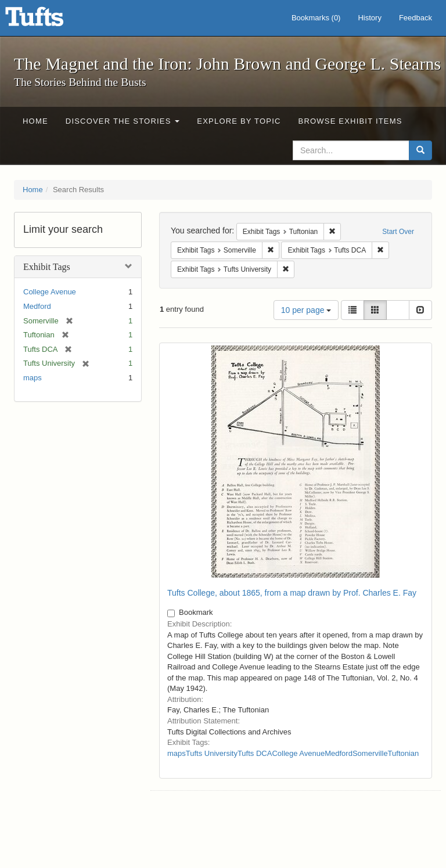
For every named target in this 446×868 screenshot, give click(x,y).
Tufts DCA (255, 753)
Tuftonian (404, 753)
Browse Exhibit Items (350, 121)
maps (33, 378)
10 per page (306, 310)
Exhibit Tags (47, 267)
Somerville (370, 753)
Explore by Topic (239, 121)
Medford (37, 306)
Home (35, 121)
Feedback (416, 18)
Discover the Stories (123, 121)
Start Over (398, 232)
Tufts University (212, 753)
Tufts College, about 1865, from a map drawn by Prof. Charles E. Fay (292, 593)
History (369, 18)
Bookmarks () (316, 18)
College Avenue (50, 292)
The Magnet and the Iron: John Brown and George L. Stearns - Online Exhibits (49, 20)
